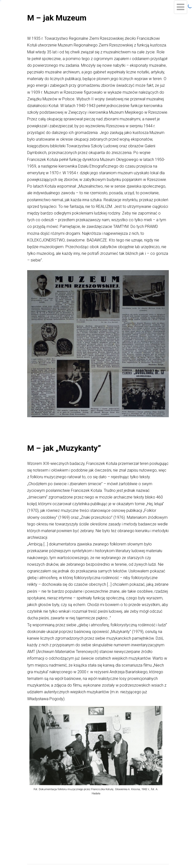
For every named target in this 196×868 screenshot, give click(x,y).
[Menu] (181, 7)
